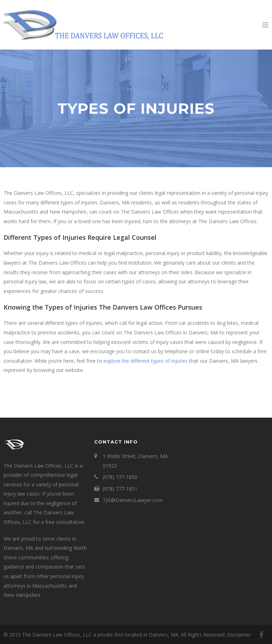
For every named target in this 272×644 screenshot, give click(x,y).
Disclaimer (239, 635)
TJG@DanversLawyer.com (133, 500)
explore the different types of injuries (146, 361)
